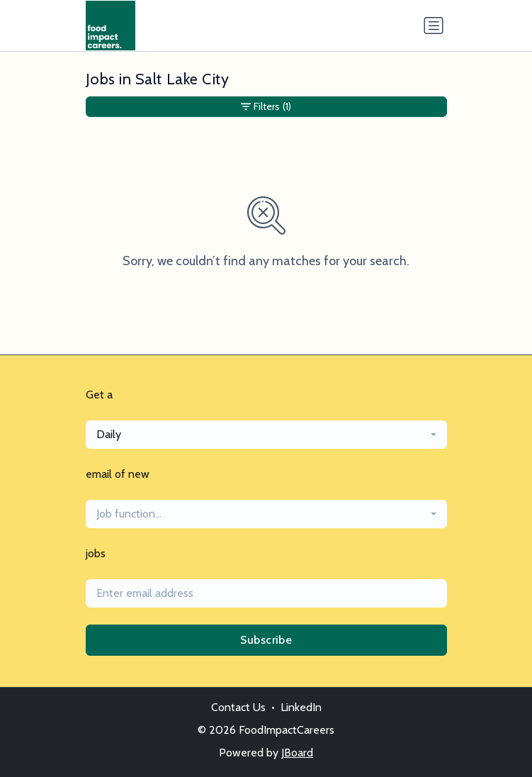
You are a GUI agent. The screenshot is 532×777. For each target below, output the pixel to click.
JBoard (297, 753)
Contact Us (238, 707)
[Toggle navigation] (434, 26)
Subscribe (266, 640)
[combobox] (266, 435)
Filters (266, 107)
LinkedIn (301, 707)
